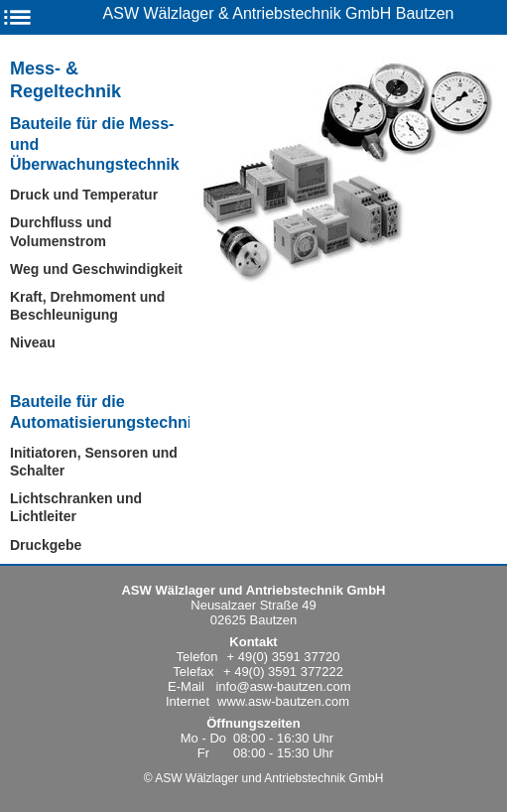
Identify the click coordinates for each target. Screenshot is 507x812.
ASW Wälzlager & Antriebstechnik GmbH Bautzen (279, 13)
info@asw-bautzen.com (283, 686)
